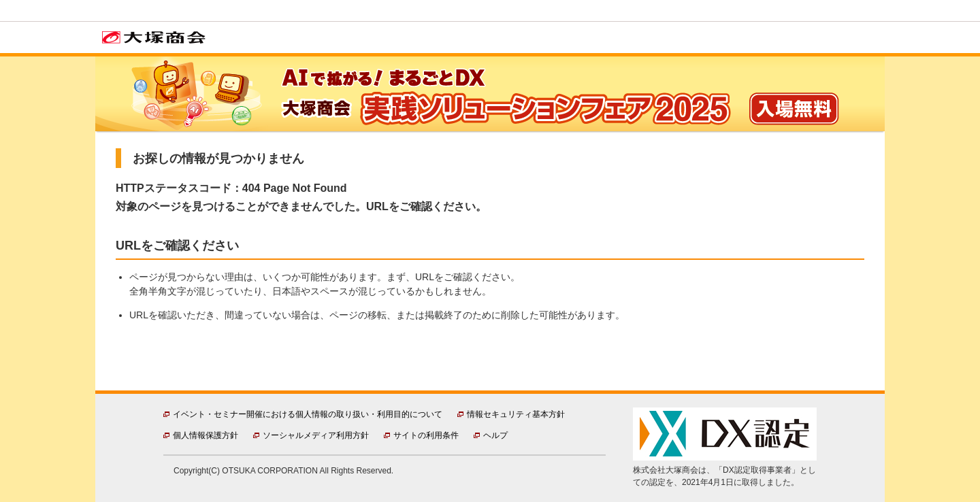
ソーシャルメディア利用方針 (316, 435)
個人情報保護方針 (206, 435)
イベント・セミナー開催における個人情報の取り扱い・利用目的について (308, 414)
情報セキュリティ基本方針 (516, 414)
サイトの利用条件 (426, 435)
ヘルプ (495, 435)
